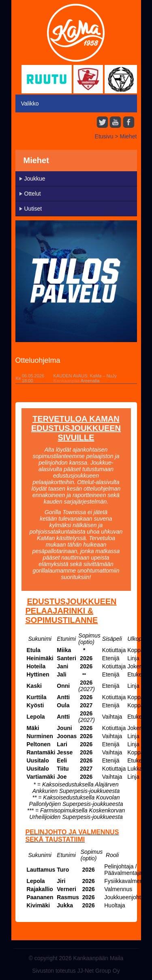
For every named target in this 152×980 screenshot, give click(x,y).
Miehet (128, 136)
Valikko (30, 103)
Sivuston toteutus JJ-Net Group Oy (76, 971)
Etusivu (104, 136)
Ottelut (33, 194)
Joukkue (35, 179)
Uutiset (33, 209)
